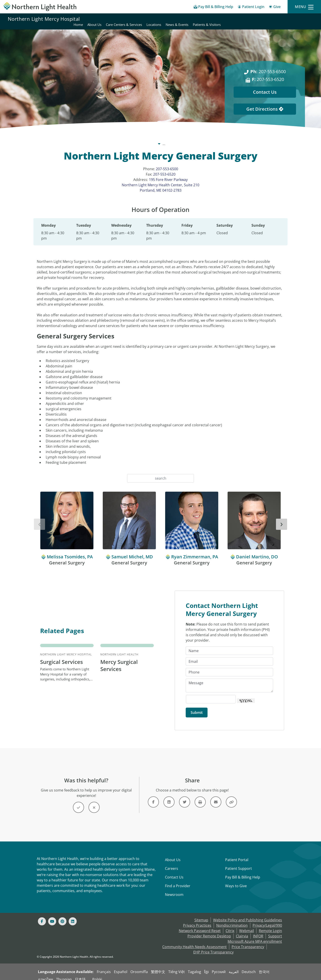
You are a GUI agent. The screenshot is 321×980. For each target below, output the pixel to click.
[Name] (229, 646)
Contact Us (174, 872)
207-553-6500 (167, 164)
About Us (173, 855)
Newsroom (174, 889)
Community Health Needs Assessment (194, 942)
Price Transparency (248, 942)
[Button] (78, 802)
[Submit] (197, 707)
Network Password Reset (200, 926)
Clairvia (242, 931)
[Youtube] (52, 916)
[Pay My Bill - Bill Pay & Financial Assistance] (213, 7)
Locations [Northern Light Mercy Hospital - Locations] (246, 19)
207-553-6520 (164, 169)
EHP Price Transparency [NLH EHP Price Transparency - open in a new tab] (213, 947)
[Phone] (229, 667)
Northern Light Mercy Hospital (44, 19)
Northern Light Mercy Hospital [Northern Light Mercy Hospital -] (164, 138)
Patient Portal (237, 855)
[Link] (153, 797)
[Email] (229, 656)
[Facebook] (42, 916)
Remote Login (270, 926)
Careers (172, 863)
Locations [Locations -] (203, 138)
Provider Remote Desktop (209, 931)
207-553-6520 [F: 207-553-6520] (268, 74)
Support (275, 931)
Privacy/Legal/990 (267, 920)
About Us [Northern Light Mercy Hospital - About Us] (187, 19)
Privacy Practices (197, 920)
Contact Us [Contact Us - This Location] (265, 87)
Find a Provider (178, 881)
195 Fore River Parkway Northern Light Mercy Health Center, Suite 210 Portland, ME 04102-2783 (160, 180)
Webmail (247, 926)
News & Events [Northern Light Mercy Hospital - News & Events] (269, 19)
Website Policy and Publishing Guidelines (248, 915)
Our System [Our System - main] (123, 138)
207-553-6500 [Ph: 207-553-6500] (268, 66)
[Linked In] (73, 916)
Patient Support (239, 863)
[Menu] (304, 7)
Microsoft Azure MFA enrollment (255, 936)
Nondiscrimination (232, 920)
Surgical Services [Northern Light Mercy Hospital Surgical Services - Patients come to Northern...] (62, 657)
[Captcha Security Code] (211, 694)
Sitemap (201, 915)
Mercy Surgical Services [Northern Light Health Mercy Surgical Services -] (119, 660)
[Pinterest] (62, 916)
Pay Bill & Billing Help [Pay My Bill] (243, 872)
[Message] (229, 680)
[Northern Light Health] (40, 7)
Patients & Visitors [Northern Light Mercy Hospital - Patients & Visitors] (299, 19)
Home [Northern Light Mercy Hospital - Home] (171, 19)
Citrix (230, 926)
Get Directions (265, 104)
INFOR (258, 931)
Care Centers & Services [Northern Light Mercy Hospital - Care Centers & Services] (216, 19)
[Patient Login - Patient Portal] (251, 7)
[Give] (275, 7)
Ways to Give (236, 881)
